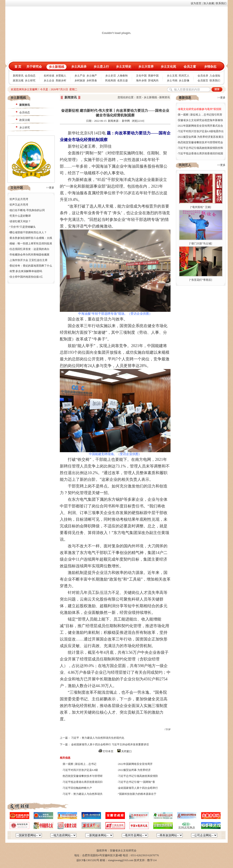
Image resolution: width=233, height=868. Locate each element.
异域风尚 (153, 81)
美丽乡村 (61, 81)
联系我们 (221, 3)
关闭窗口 (126, 751)
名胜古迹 (122, 81)
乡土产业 (80, 76)
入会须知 (215, 76)
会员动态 (30, 76)
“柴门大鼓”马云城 (201, 244)
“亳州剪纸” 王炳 (201, 207)
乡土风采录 (79, 67)
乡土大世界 (146, 67)
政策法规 (18, 81)
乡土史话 (111, 76)
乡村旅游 (80, 81)
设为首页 (196, 3)
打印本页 (108, 751)
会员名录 (203, 76)
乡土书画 (172, 81)
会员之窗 (190, 67)
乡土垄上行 (101, 67)
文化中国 (141, 76)
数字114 (152, 860)
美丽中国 (153, 76)
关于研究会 (34, 67)
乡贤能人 (61, 76)
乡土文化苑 (168, 67)
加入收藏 (209, 3)
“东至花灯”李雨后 (201, 280)
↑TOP (167, 729)
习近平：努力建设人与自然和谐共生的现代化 (98, 738)
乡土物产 (92, 76)
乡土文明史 (124, 67)
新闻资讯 (18, 76)
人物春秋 (122, 76)
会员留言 (203, 81)
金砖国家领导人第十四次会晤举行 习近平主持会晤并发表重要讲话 (110, 744)
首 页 (18, 67)
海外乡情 (141, 81)
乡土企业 (49, 81)
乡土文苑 (172, 76)
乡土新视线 (56, 67)
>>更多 (50, 188)
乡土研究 (30, 81)
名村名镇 (49, 76)
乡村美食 (92, 81)
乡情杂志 (210, 67)
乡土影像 (184, 81)
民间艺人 (184, 76)
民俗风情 (111, 81)
